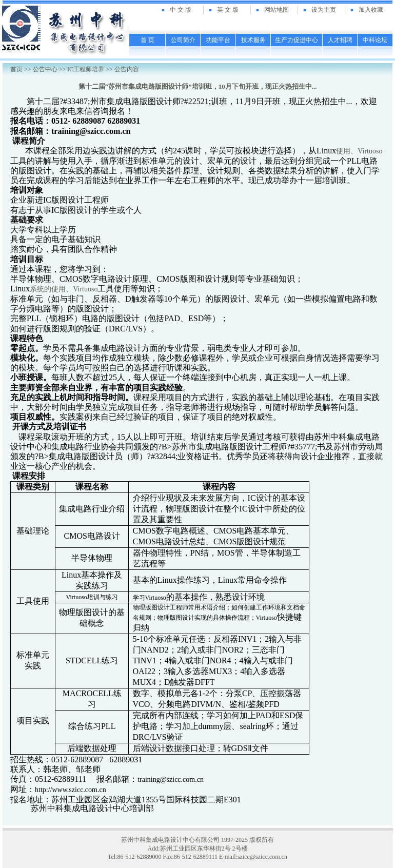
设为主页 (324, 10)
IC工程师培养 (86, 69)
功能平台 (218, 40)
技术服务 (253, 40)
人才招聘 (340, 40)
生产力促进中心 (297, 40)
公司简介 (183, 40)
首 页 (147, 40)
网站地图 (276, 10)
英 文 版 (228, 10)
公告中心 (45, 69)
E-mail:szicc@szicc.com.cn (253, 857)
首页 (16, 69)
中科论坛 (375, 40)
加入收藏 (371, 10)
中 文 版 (181, 10)
